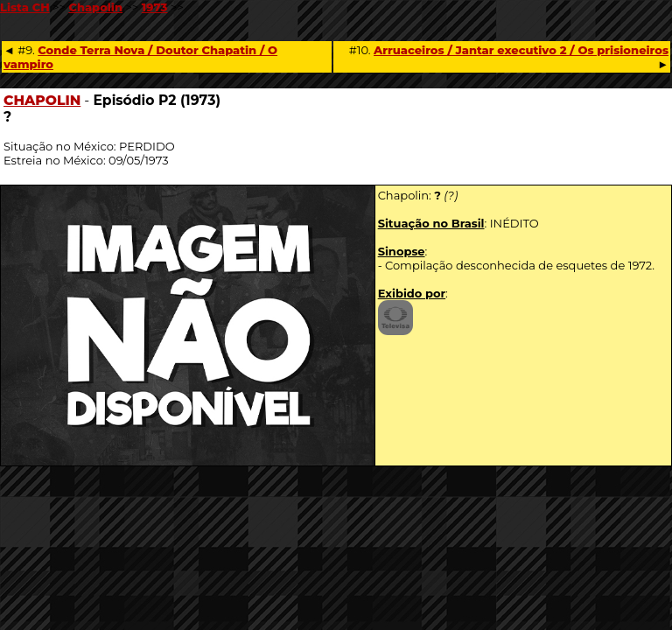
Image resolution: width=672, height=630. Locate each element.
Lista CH (25, 7)
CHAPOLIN (42, 100)
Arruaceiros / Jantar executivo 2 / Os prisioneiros (521, 50)
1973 (155, 7)
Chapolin (95, 7)
